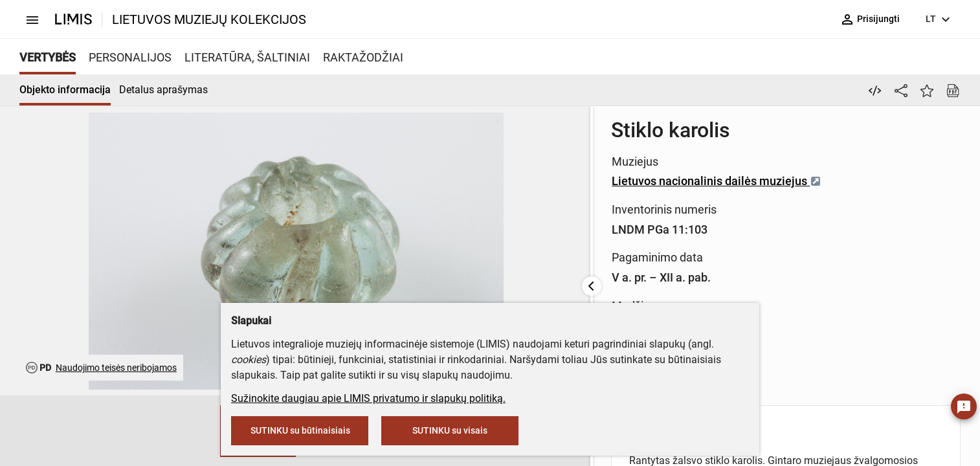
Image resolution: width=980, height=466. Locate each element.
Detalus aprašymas (163, 90)
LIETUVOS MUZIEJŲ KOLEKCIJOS (209, 19)
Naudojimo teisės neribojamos (116, 368)
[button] (92, 431)
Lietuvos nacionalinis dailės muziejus (486, 181)
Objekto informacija (65, 90)
